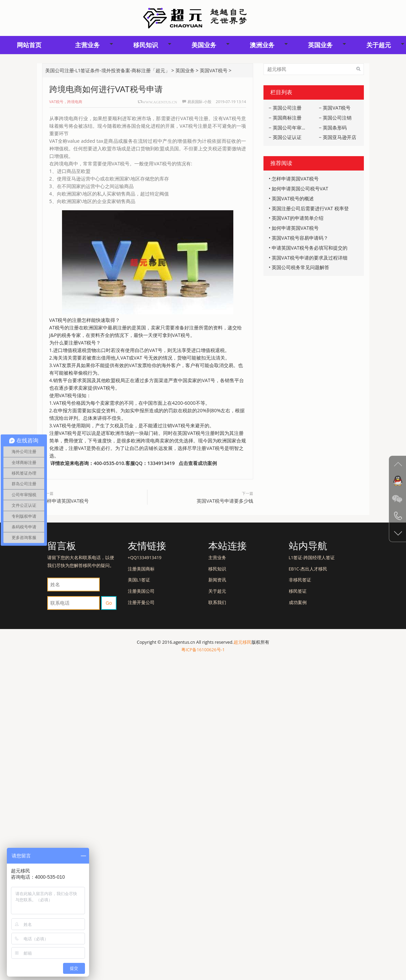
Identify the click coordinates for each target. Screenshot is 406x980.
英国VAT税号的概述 (293, 198)
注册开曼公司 (141, 602)
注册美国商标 (141, 569)
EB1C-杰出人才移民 (308, 569)
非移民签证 (300, 580)
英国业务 (320, 45)
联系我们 (217, 602)
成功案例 (298, 602)
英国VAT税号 (214, 70)
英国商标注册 (287, 118)
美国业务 (204, 45)
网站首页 (29, 45)
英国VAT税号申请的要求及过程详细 (310, 258)
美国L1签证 (139, 580)
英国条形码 (335, 128)
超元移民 (243, 642)
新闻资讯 (217, 580)
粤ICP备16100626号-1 (203, 650)
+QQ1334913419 (145, 558)
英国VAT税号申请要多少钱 (225, 501)
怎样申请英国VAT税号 (66, 501)
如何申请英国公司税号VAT (300, 189)
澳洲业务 (262, 45)
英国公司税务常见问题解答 (300, 267)
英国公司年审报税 (292, 128)
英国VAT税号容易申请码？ (300, 238)
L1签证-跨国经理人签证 (312, 558)
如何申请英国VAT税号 (295, 228)
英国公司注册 (287, 108)
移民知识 (146, 45)
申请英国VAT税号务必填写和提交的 (310, 248)
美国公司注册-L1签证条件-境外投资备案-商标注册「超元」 (108, 70)
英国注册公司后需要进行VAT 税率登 (310, 208)
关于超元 (217, 591)
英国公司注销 (337, 118)
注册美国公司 (141, 591)
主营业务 (87, 45)
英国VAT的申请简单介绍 (298, 218)
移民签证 (298, 591)
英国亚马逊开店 (340, 137)
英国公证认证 (287, 137)
